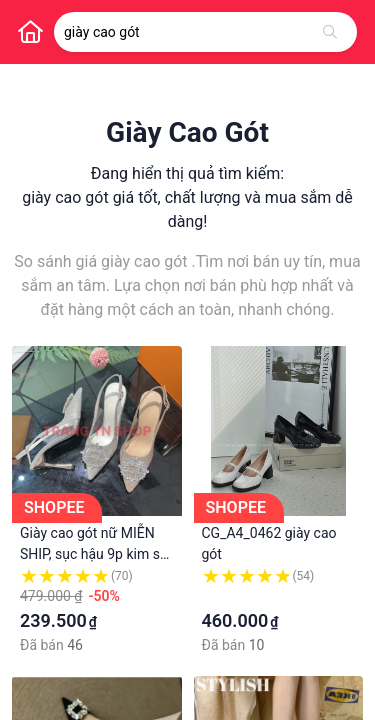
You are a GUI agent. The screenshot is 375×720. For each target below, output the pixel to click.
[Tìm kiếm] (330, 32)
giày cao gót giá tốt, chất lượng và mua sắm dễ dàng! (187, 209)
